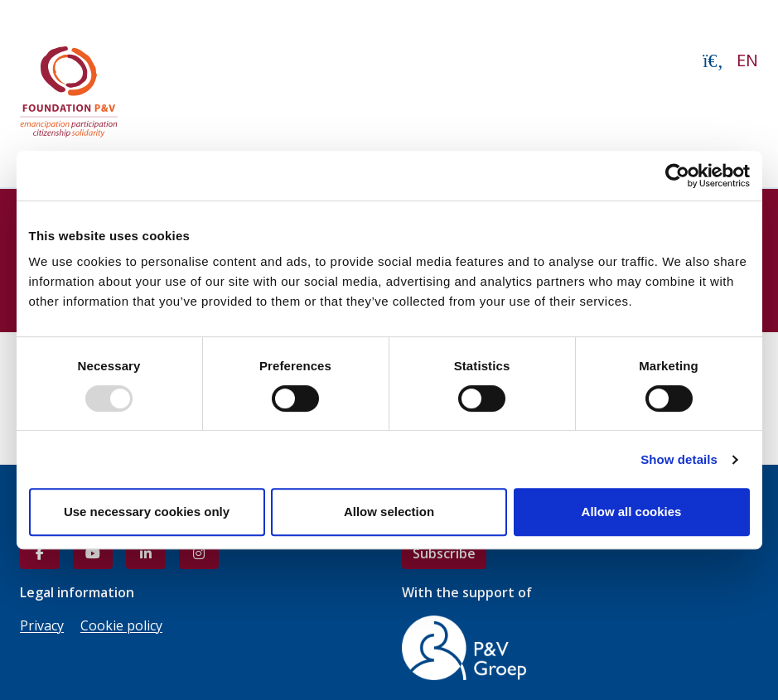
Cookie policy (121, 625)
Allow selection (389, 512)
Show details (679, 459)
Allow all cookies (632, 512)
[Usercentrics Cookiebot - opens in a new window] (677, 176)
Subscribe (444, 553)
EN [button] (747, 60)
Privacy (42, 625)
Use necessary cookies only (147, 512)
